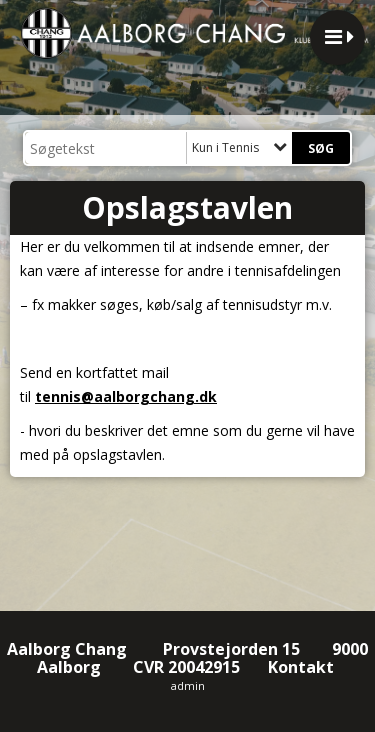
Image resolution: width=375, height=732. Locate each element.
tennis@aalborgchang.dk (126, 396)
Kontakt (303, 667)
